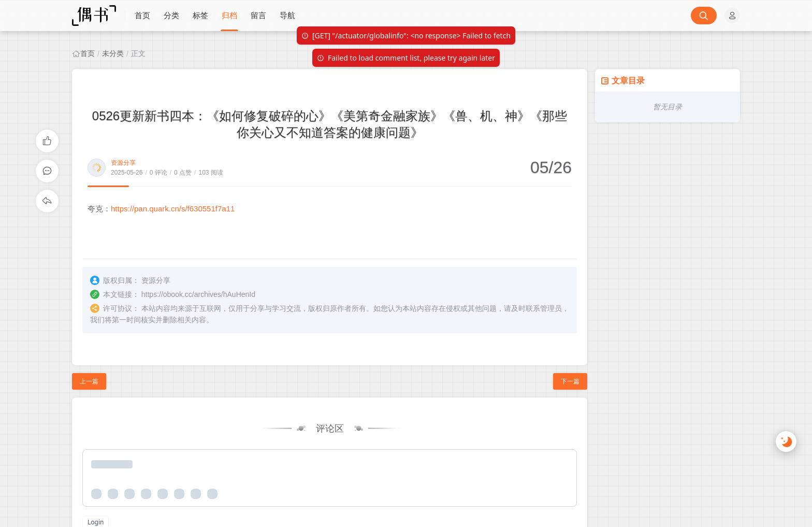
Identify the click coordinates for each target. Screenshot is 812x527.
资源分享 (123, 163)
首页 (88, 53)
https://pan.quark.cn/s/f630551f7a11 (173, 209)
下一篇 (570, 381)
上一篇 (89, 381)
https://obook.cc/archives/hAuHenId (198, 294)
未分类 (113, 53)
